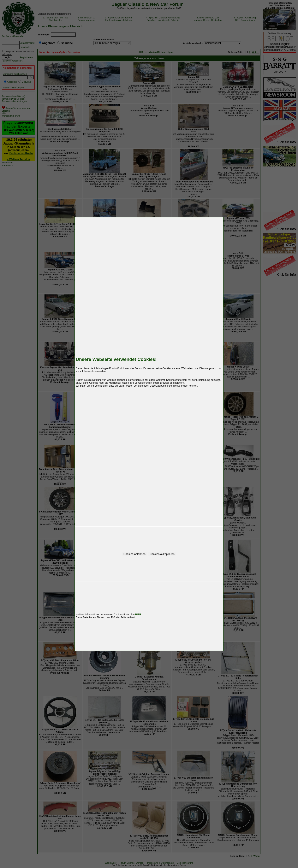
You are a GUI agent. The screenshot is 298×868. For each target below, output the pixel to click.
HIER (138, 615)
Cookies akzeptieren (162, 554)
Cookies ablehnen (135, 554)
